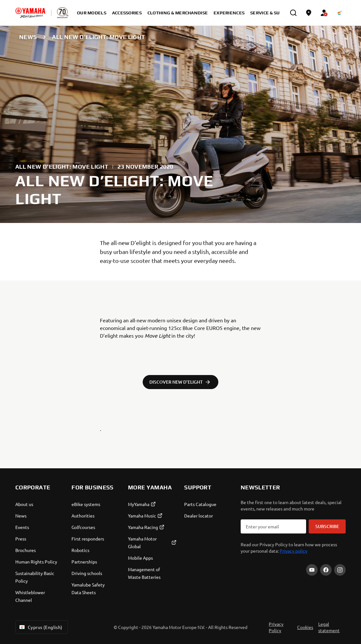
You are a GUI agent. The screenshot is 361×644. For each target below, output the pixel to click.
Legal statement (329, 627)
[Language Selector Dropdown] (339, 13)
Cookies (305, 627)
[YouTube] (312, 570)
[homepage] (30, 13)
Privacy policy (293, 551)
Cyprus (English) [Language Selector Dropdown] (40, 627)
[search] (293, 13)
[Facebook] (326, 570)
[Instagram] (340, 570)
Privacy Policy (276, 627)
